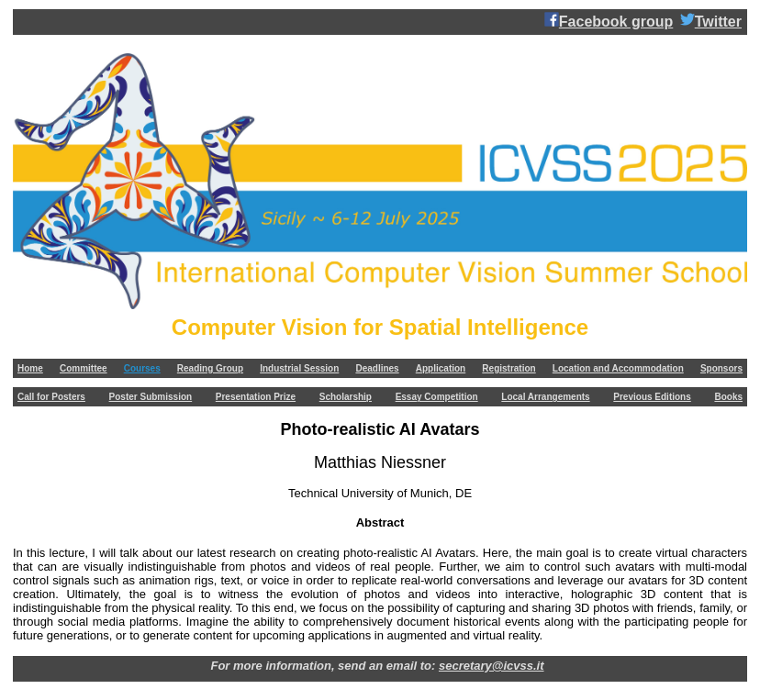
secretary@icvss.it (492, 666)
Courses (142, 368)
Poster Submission (151, 397)
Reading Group (210, 368)
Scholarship (346, 397)
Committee (84, 368)
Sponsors (721, 368)
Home (30, 368)
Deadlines (377, 368)
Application (441, 368)
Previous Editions (652, 397)
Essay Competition (437, 397)
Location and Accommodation (618, 368)
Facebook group (609, 21)
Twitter (711, 21)
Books (728, 397)
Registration (509, 368)
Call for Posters (51, 397)
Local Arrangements (545, 397)
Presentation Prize (256, 397)
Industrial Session (299, 368)
